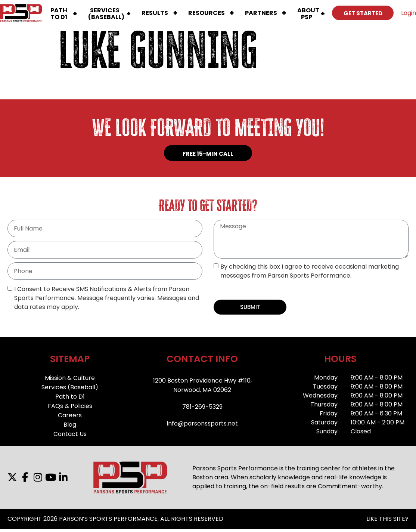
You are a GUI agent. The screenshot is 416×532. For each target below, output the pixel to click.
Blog (70, 425)
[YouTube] (50, 477)
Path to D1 (70, 397)
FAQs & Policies (70, 406)
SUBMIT (250, 307)
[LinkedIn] (63, 477)
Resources (207, 13)
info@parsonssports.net (202, 423)
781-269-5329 (202, 407)
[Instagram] (38, 477)
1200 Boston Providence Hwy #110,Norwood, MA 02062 (202, 385)
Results (155, 13)
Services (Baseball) (70, 387)
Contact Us (70, 434)
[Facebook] (25, 477)
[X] (12, 477)
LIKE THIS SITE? (387, 519)
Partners (261, 13)
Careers (70, 415)
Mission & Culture (70, 378)
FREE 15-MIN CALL (208, 154)
